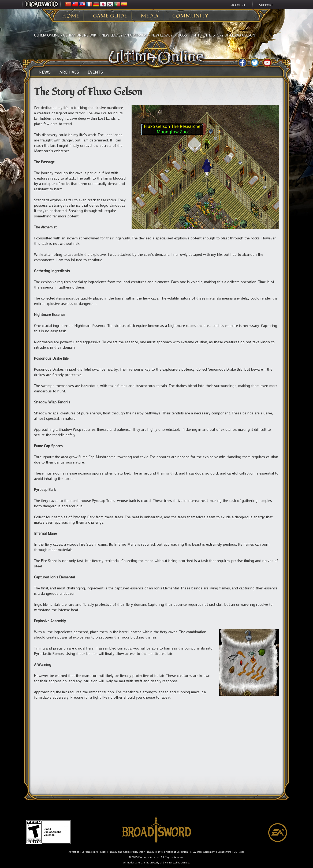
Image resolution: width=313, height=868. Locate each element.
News (45, 72)
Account (238, 5)
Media (150, 16)
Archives (69, 72)
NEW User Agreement (203, 852)
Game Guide (110, 16)
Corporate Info (90, 852)
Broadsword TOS (227, 852)
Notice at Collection (177, 852)
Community (190, 16)
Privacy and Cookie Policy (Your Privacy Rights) (136, 852)
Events (95, 72)
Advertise (74, 852)
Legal (103, 852)
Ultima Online (47, 35)
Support (266, 5)
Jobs (242, 852)
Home (71, 16)
